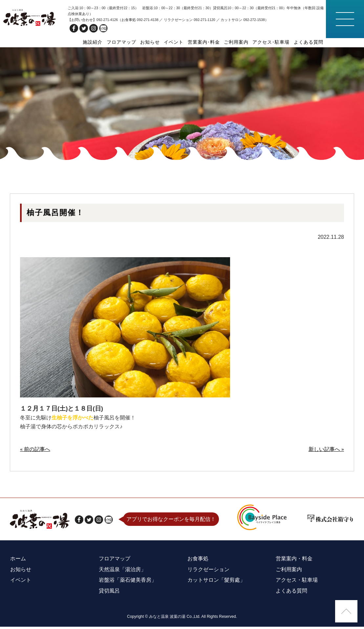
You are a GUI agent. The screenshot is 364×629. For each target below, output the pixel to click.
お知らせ (151, 42)
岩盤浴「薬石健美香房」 (127, 583)
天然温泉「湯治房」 (122, 573)
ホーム (18, 563)
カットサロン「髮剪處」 (216, 583)
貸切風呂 (109, 593)
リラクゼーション (208, 573)
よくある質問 (309, 42)
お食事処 (198, 563)
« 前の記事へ (35, 453)
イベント (174, 42)
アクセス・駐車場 (296, 583)
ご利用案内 (236, 42)
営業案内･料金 (204, 42)
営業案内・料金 (294, 563)
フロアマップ (122, 42)
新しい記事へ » (326, 453)
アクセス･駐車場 (271, 42)
